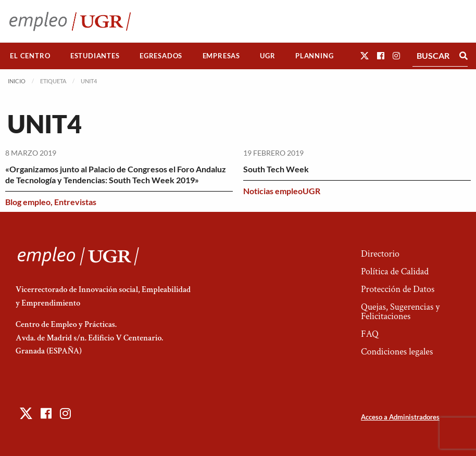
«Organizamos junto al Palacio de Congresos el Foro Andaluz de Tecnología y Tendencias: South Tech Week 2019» (116, 174)
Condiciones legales (397, 352)
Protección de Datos (398, 289)
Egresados (161, 56)
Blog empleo (28, 202)
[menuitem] (30, 56)
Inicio (17, 81)
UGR (267, 56)
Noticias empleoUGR (282, 191)
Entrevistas (75, 202)
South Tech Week (276, 169)
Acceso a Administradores (400, 417)
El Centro (30, 56)
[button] (365, 55)
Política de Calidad (395, 271)
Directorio (380, 254)
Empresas (221, 56)
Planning (314, 56)
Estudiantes (95, 56)
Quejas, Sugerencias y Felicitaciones (400, 312)
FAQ (370, 334)
